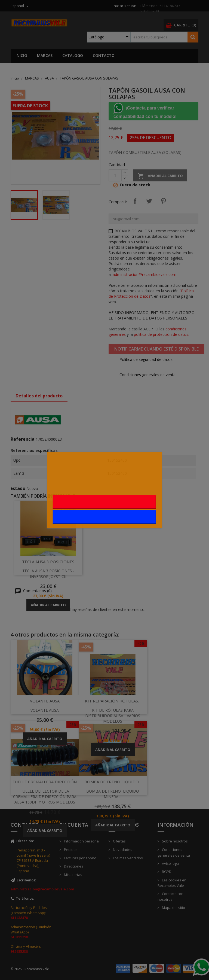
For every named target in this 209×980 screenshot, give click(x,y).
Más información (69, 488)
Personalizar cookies (107, 488)
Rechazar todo (104, 502)
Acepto (104, 517)
